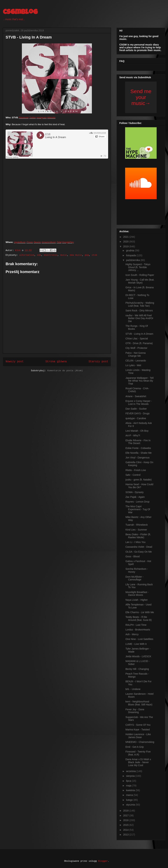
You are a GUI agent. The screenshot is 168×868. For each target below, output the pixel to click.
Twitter (33, 118)
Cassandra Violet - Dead (139, 547)
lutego (130, 800)
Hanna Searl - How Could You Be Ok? (139, 486)
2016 (126, 820)
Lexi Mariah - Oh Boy (137, 431)
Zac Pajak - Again (135, 497)
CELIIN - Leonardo (136, 361)
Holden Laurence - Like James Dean (138, 736)
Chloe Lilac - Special (137, 339)
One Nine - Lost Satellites (139, 639)
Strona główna (56, 362)
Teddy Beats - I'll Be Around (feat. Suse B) (139, 618)
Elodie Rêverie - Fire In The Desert (138, 442)
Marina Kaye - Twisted (138, 730)
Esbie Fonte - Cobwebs (138, 448)
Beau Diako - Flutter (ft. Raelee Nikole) (138, 536)
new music (76, 255)
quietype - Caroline (136, 418)
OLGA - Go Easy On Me (139, 552)
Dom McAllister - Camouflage (134, 578)
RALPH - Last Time (136, 625)
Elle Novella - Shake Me (139, 453)
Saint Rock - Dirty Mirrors (139, 311)
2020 (126, 242)
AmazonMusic (49, 242)
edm (39, 255)
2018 (126, 811)
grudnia (130, 250)
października (133, 260)
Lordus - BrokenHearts (138, 630)
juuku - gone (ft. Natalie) (139, 480)
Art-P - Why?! (133, 435)
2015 (126, 825)
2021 (126, 237)
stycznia (131, 805)
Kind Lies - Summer (136, 530)
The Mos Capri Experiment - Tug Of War (138, 509)
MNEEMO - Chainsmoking (140, 742)
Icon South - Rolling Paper (140, 275)
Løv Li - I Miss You (135, 542)
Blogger (103, 861)
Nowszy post (15, 362)
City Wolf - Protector (136, 348)
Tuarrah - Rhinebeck (137, 525)
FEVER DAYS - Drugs (137, 413)
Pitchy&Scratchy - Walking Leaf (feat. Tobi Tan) (140, 304)
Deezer (37, 242)
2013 (126, 835)
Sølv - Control (133, 475)
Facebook (24, 118)
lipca (129, 781)
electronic (51, 255)
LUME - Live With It (136, 644)
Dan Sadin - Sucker (136, 409)
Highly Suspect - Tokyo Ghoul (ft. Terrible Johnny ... (138, 267)
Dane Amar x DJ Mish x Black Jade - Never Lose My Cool (138, 762)
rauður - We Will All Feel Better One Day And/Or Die (139, 318)
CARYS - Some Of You (138, 725)
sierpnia (131, 776)
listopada (131, 255)
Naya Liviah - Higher (137, 600)
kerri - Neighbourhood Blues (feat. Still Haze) (139, 703)
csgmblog (20, 13)
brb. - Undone (133, 689)
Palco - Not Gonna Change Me (136, 354)
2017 (126, 815)
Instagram (42, 118)
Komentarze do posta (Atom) (65, 371)
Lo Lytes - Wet (133, 365)
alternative (27, 255)
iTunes (30, 242)
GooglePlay (68, 242)
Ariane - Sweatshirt (136, 396)
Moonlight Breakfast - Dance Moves (137, 594)
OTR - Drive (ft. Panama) (139, 343)
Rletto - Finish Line (136, 470)
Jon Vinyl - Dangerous (137, 458)
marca (130, 795)
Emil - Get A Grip (135, 747)
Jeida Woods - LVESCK (138, 656)
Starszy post (98, 362)
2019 (126, 246)
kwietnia (131, 790)
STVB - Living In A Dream (139, 334)
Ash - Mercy (132, 634)
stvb (94, 255)
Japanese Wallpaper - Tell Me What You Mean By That (139, 381)
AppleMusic (20, 242)
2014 (126, 830)
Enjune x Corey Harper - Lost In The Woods (139, 402)
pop (87, 255)
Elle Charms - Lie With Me (140, 612)
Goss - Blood (133, 556)
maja (129, 786)
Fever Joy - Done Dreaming (135, 711)
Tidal (59, 242)
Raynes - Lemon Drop (137, 502)
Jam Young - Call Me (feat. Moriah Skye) (140, 281)
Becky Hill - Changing (137, 669)
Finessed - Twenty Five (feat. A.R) (138, 753)
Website (51, 118)
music (64, 255)
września (131, 771)
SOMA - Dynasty (134, 492)
